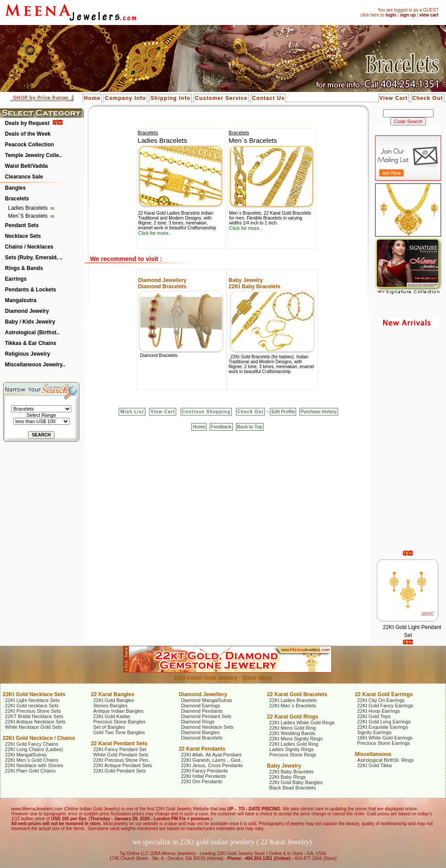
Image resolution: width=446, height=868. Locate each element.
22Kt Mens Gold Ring (293, 728)
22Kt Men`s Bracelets (293, 706)
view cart (429, 15)
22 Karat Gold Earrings (384, 694)
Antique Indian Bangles (118, 711)
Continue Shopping (206, 412)
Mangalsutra (21, 300)
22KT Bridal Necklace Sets (34, 716)
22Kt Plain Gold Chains (30, 771)
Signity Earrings (374, 732)
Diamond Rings (198, 722)
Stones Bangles (110, 706)
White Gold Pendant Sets (121, 755)
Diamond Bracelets (163, 287)
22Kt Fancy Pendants (204, 771)
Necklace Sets (23, 236)
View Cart (394, 98)
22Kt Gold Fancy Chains (31, 744)
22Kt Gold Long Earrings (384, 722)
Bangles (15, 188)
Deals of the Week (28, 134)
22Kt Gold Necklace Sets (34, 694)
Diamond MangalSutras (207, 700)
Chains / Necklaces (29, 247)
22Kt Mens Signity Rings (296, 739)
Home (92, 98)
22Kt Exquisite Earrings (383, 727)
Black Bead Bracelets (293, 788)
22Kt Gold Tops (374, 716)
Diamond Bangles (200, 732)
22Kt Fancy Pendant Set (120, 749)
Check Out (427, 98)
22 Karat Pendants (202, 749)
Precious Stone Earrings (384, 743)
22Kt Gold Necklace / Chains (39, 738)
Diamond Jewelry (27, 311)
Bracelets (17, 199)
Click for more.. (155, 233)
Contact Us (268, 98)
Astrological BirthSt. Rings (386, 760)
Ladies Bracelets (29, 208)
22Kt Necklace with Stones (34, 765)
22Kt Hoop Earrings (379, 711)
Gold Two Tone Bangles (119, 732)
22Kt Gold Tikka (375, 765)
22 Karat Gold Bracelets (297, 694)
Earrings (16, 279)
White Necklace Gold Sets (33, 727)
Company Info (125, 98)
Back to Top (250, 427)
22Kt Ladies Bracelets (293, 700)
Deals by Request (27, 123)
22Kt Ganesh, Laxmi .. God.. (212, 760)
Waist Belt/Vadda (26, 166)
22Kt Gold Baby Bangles (296, 782)
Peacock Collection (29, 145)
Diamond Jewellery (163, 280)
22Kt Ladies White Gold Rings (302, 723)
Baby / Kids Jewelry (30, 322)
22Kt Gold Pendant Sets (120, 771)
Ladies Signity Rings (292, 749)
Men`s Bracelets (29, 216)
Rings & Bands (24, 268)
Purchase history (319, 412)
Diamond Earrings (201, 706)
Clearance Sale (24, 177)
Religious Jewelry (27, 354)
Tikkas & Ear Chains (31, 343)
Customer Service (221, 98)
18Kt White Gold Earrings (385, 738)
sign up (408, 15)
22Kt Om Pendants (202, 781)
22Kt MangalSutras (26, 755)
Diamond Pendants (202, 711)
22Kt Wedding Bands (292, 733)
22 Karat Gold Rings (293, 717)
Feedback (221, 427)
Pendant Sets (22, 225)
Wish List (132, 412)
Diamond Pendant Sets (206, 716)
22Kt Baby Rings (288, 777)
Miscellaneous (373, 754)
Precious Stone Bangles (119, 722)
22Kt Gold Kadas (112, 716)
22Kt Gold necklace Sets (32, 706)
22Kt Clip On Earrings (381, 700)
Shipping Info (170, 98)
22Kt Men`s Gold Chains (32, 760)
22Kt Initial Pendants (204, 776)
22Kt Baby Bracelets (255, 287)
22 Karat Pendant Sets (119, 743)
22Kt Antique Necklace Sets (35, 722)
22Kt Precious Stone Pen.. (122, 760)
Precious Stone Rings (293, 755)
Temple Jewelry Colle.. (33, 155)
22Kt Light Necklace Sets (32, 700)
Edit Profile (283, 412)
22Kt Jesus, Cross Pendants (212, 765)
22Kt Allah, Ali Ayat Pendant (211, 755)
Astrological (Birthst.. (32, 332)
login (391, 15)
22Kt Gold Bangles (114, 700)
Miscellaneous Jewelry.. (35, 365)
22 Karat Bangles (113, 694)
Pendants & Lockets (31, 290)
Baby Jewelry (246, 280)
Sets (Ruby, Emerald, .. (34, 257)
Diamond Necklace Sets (207, 727)
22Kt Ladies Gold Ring (294, 744)
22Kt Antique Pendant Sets (123, 765)
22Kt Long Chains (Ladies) (34, 749)
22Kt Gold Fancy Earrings (385, 706)
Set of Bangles (109, 727)
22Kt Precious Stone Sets (33, 711)
